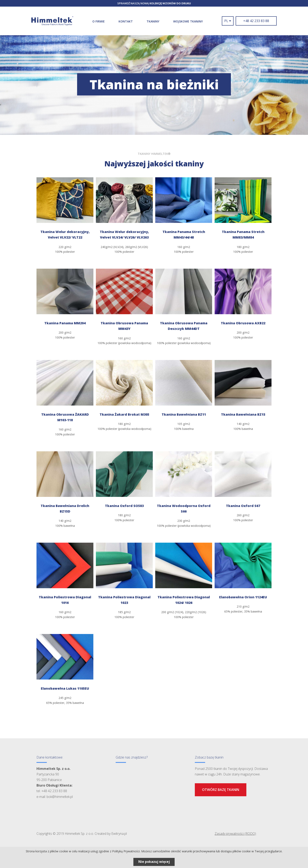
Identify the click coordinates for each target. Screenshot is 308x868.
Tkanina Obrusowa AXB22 (243, 323)
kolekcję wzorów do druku (170, 3)
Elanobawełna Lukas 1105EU (65, 688)
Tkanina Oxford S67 (243, 506)
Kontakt (126, 21)
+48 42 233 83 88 (256, 21)
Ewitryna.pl (119, 834)
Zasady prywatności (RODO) (235, 834)
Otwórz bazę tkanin (221, 790)
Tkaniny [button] (153, 21)
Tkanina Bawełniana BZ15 (243, 414)
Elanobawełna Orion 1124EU (243, 597)
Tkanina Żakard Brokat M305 (124, 414)
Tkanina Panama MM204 (65, 323)
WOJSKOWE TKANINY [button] (188, 21)
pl (228, 21)
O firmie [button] (99, 21)
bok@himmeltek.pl (60, 797)
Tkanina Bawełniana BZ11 (184, 414)
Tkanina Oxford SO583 (124, 506)
